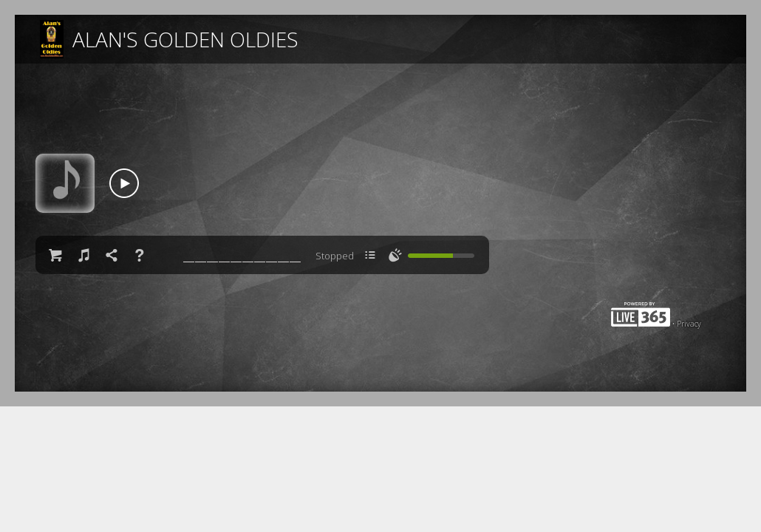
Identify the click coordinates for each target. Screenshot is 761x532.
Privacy (689, 324)
